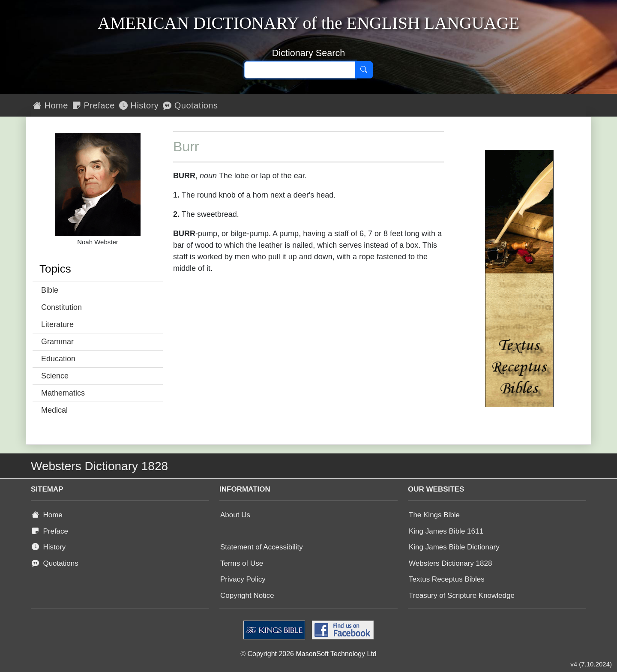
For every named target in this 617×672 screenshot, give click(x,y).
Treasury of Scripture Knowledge (462, 595)
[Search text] (300, 70)
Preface (94, 105)
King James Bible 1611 (446, 531)
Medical (54, 410)
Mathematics (63, 393)
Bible (50, 290)
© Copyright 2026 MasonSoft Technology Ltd (308, 654)
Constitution (61, 307)
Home (51, 105)
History (139, 105)
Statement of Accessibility (262, 547)
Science (55, 376)
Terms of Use (242, 563)
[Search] (364, 70)
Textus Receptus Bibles (447, 579)
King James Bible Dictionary (454, 547)
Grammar (57, 342)
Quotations (190, 105)
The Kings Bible (434, 515)
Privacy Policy (243, 579)
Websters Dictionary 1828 (450, 563)
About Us (235, 515)
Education (58, 359)
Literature (57, 324)
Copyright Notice (247, 595)
